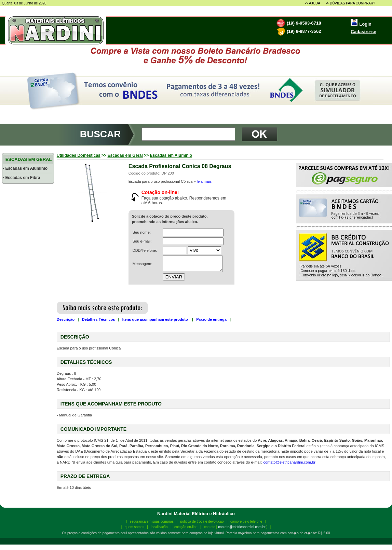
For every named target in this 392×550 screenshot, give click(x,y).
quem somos (134, 527)
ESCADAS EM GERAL (28, 159)
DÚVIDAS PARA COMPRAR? (353, 3)
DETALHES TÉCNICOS (86, 362)
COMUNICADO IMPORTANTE (93, 429)
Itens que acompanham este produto (156, 319)
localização (159, 527)
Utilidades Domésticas (79, 155)
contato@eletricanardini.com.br (289, 462)
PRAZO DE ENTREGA (85, 476)
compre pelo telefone (246, 521)
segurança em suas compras (152, 521)
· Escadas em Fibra (22, 178)
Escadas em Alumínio (171, 155)
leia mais (204, 181)
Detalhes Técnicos (99, 319)
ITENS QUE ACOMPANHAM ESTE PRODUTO (111, 404)
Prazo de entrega (211, 319)
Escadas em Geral (125, 155)
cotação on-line (186, 527)
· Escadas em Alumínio (25, 168)
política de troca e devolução (202, 521)
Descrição (66, 319)
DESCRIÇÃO (75, 337)
